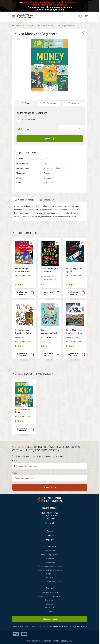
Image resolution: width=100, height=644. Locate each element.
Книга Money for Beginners (23, 411)
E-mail (15, 461)
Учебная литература (50, 592)
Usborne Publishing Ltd (54, 168)
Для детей (31, 26)
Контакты (50, 578)
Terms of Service (76, 626)
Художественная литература (50, 596)
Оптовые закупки (50, 551)
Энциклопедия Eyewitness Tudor (23, 332)
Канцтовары (50, 608)
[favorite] (84, 33)
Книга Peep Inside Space (74, 270)
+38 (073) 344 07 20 (50, 508)
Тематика (16, 473)
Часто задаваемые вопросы (50, 582)
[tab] (50, 103)
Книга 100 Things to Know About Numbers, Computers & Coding (50, 270)
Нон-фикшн (50, 600)
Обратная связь (50, 619)
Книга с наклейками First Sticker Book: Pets (49, 332)
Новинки (50, 535)
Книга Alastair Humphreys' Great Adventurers (74, 332)
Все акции (50, 558)
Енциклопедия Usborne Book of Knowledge (23, 270)
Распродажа (50, 540)
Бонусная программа (50, 555)
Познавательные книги (45, 26)
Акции (50, 531)
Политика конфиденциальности (50, 570)
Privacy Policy (60, 626)
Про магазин (50, 562)
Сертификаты (50, 612)
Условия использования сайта (50, 566)
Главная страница (18, 26)
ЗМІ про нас (50, 574)
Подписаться (50, 487)
